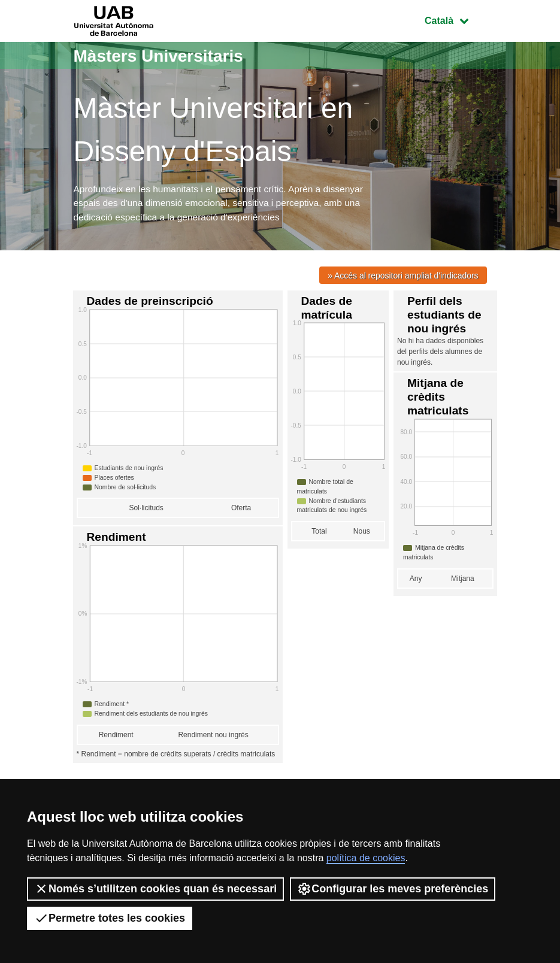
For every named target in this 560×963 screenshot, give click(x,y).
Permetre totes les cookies (110, 918)
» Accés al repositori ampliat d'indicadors (401, 277)
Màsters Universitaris (165, 55)
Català (455, 19)
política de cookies (366, 858)
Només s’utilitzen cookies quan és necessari (155, 889)
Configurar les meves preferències (393, 889)
